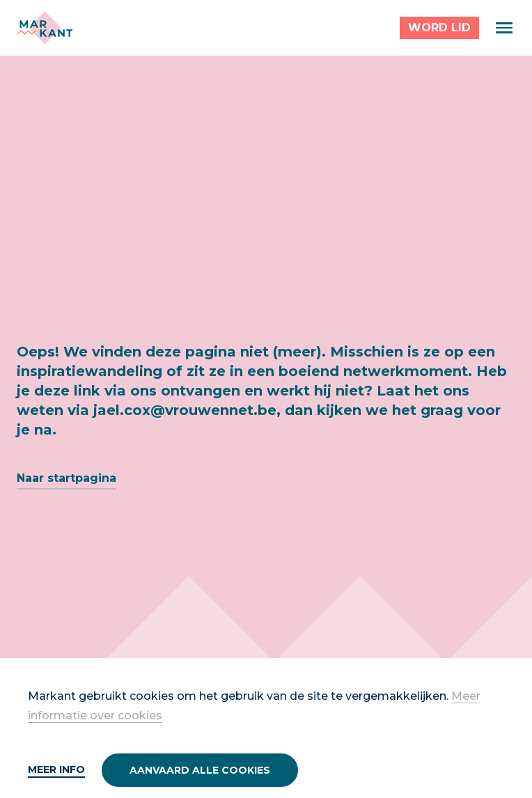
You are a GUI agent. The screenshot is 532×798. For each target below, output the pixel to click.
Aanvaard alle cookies (200, 770)
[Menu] (504, 28)
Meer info (56, 769)
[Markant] (45, 28)
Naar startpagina (66, 478)
